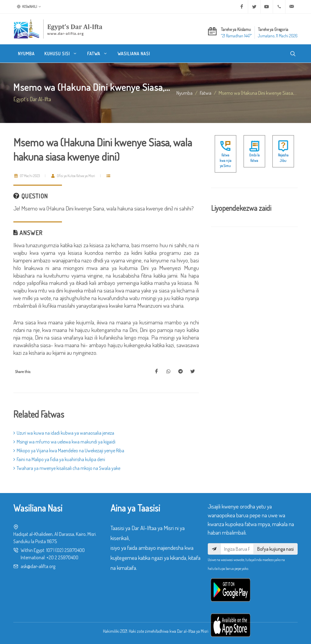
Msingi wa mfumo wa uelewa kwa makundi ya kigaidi (64, 442)
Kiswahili (29, 7)
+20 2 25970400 (62, 557)
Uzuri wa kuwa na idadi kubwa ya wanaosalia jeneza (64, 433)
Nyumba (185, 93)
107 (49, 550)
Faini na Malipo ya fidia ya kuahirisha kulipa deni (59, 459)
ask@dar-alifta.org (38, 566)
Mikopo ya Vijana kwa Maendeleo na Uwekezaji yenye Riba (69, 450)
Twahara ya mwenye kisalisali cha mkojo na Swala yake (67, 468)
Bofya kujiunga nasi (275, 549)
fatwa (206, 93)
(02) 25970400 (70, 550)
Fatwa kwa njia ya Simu (226, 160)
